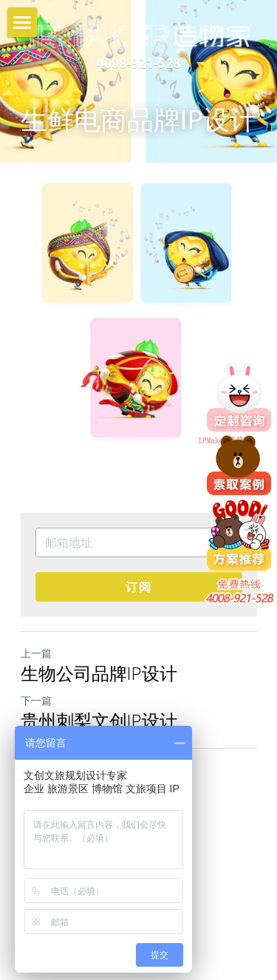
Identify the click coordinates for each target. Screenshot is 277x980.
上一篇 (36, 653)
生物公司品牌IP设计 (99, 673)
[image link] (139, 34)
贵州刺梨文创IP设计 (99, 721)
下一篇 (36, 700)
